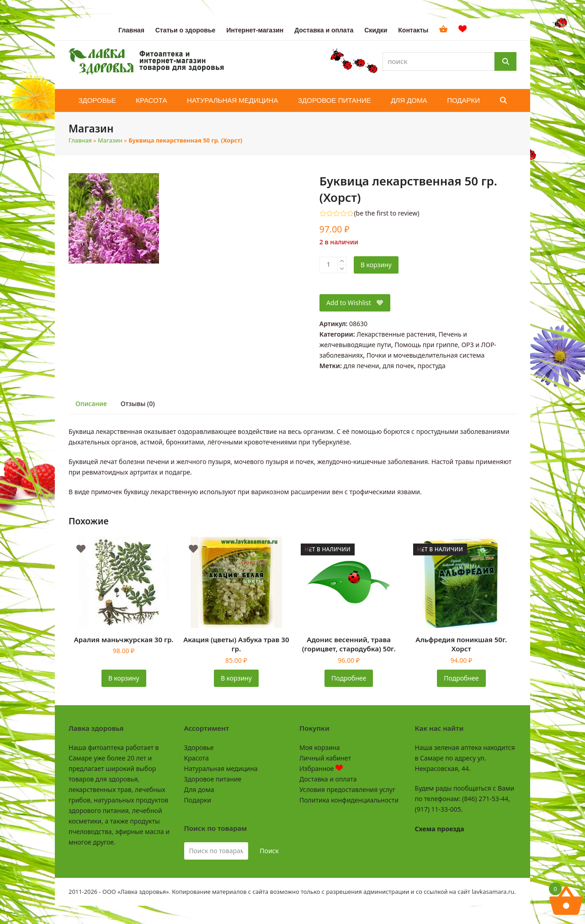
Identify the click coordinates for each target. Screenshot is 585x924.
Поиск (269, 851)
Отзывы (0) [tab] (138, 404)
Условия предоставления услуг (347, 789)
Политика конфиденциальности (349, 800)
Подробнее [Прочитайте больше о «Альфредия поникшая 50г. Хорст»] (461, 678)
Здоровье (199, 747)
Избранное (321, 768)
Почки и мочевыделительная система (425, 355)
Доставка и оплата (328, 779)
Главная (80, 140)
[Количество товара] (329, 265)
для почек (398, 366)
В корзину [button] (124, 678)
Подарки (198, 800)
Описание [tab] (91, 404)
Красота (197, 758)
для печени (361, 366)
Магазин (110, 140)
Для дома (199, 789)
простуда (431, 366)
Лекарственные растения (396, 334)
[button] (503, 100)
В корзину (376, 265)
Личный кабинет (325, 758)
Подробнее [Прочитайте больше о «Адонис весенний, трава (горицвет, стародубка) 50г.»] (349, 678)
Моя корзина (319, 747)
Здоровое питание (213, 779)
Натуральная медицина (221, 768)
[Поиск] (505, 61)
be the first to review (387, 213)
